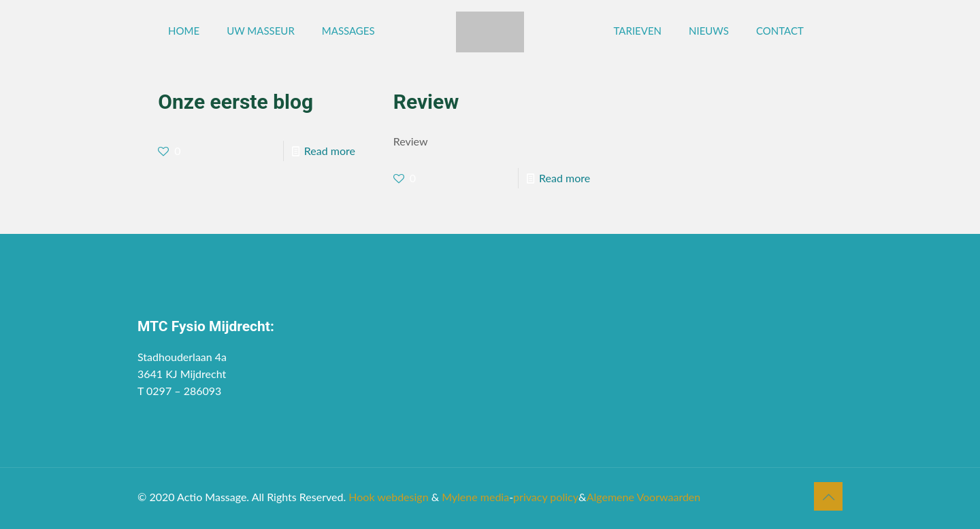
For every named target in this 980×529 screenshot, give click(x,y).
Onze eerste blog (235, 102)
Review (426, 102)
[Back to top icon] (828, 496)
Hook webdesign (388, 497)
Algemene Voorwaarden (644, 497)
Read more (330, 151)
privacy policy (546, 497)
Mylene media (475, 497)
